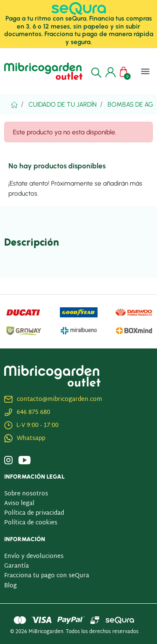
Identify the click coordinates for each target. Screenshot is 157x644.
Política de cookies (31, 523)
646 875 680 (33, 412)
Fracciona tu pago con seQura (47, 576)
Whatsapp (31, 438)
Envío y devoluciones (34, 556)
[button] (96, 71)
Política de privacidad (34, 513)
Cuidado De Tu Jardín (63, 104)
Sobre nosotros (26, 494)
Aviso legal (19, 504)
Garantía (17, 566)
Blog (10, 586)
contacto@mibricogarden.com (59, 399)
